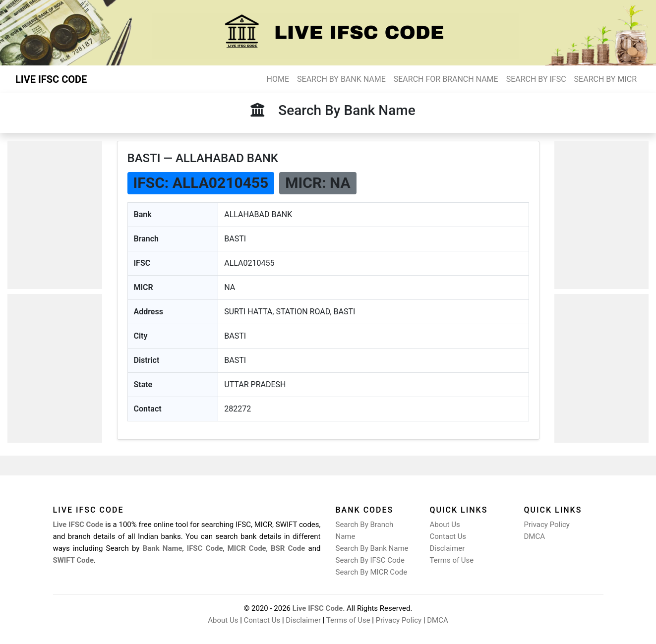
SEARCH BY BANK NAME (341, 79)
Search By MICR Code (372, 572)
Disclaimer (447, 548)
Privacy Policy (547, 525)
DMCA (535, 536)
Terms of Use (452, 560)
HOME (278, 79)
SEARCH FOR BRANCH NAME (446, 79)
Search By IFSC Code (370, 560)
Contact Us (448, 536)
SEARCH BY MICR (605, 79)
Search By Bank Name (372, 548)
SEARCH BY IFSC (536, 79)
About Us (445, 525)
